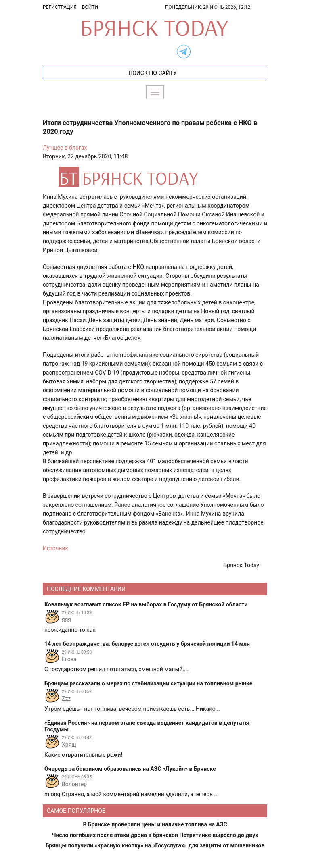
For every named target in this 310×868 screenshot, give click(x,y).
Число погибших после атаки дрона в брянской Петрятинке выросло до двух (155, 835)
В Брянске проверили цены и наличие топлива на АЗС (155, 824)
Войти (90, 7)
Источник (56, 548)
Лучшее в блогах (65, 148)
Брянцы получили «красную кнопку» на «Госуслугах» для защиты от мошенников (155, 845)
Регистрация (60, 7)
